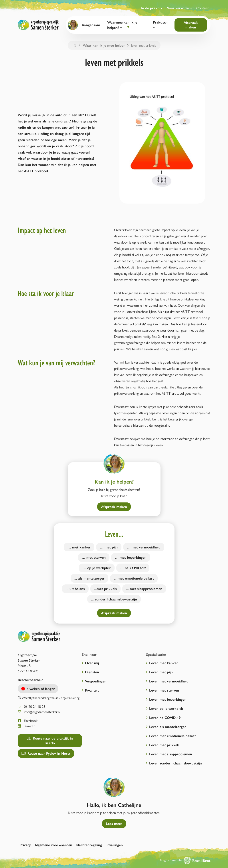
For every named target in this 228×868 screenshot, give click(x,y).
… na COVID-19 (133, 568)
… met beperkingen (131, 557)
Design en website (185, 860)
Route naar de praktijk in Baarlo (50, 740)
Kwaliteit (92, 690)
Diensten (92, 672)
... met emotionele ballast (134, 578)
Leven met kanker (164, 663)
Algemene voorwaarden (53, 845)
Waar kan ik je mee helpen (104, 45)
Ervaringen (114, 845)
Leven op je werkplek (166, 708)
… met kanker (79, 547)
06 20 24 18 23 (32, 706)
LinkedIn (27, 726)
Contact (202, 8)
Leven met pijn (161, 672)
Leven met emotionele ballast (172, 736)
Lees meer (114, 823)
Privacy (25, 845)
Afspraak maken (191, 25)
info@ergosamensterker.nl (39, 712)
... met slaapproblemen (144, 589)
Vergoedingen (96, 681)
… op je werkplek (97, 568)
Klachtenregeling (89, 845)
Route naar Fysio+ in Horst (46, 753)
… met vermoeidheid (144, 547)
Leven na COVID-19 (165, 717)
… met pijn (109, 547)
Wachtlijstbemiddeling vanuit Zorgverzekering (49, 698)
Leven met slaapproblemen (171, 754)
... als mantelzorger (89, 578)
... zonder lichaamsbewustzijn (114, 599)
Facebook (28, 721)
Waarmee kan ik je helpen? (122, 25)
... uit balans (75, 589)
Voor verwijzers (179, 8)
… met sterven (94, 557)
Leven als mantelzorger (168, 727)
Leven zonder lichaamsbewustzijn (175, 763)
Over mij (92, 663)
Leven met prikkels (164, 745)
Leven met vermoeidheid (169, 681)
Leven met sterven (164, 690)
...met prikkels (105, 589)
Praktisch (160, 25)
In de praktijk (152, 8)
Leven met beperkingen (168, 699)
